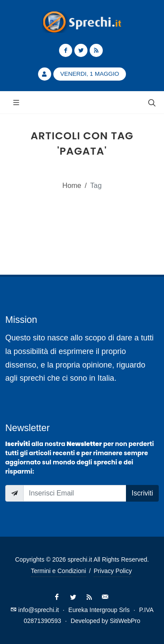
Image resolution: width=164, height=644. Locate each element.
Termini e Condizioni (59, 571)
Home (72, 185)
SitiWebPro (125, 621)
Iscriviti (142, 493)
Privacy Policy (113, 571)
